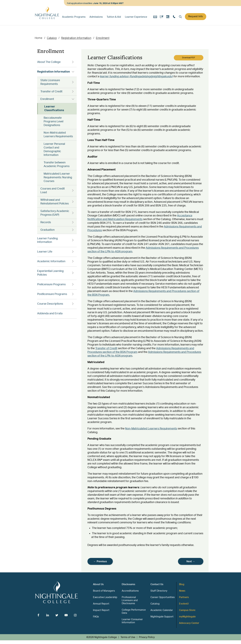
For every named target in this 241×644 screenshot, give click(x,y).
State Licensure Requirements (50, 82)
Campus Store (187, 610)
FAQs (96, 617)
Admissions (96, 17)
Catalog (52, 38)
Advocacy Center (189, 623)
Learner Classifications (54, 109)
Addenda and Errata (50, 314)
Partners (184, 597)
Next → (191, 561)
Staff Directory (159, 591)
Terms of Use (128, 637)
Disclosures (128, 584)
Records (46, 222)
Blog (182, 584)
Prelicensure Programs (51, 284)
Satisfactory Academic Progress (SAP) (55, 213)
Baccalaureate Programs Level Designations (53, 122)
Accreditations (130, 591)
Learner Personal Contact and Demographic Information (54, 150)
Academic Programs (74, 17)
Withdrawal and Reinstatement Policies (55, 202)
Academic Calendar (162, 610)
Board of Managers (104, 591)
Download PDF (189, 58)
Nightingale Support (162, 617)
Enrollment (103, 38)
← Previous (100, 561)
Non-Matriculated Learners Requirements (58, 135)
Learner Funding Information (47, 240)
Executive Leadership (105, 597)
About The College (49, 62)
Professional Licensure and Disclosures (130, 600)
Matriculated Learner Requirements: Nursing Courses (58, 178)
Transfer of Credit (51, 92)
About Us (98, 584)
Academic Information (51, 261)
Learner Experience (136, 17)
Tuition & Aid (114, 17)
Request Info (196, 16)
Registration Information (76, 38)
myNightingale (187, 617)
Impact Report (101, 610)
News (182, 591)
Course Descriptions (50, 304)
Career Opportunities (163, 597)
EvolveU (184, 604)
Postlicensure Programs (52, 294)
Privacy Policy (147, 637)
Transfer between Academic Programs (57, 164)
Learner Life (45, 252)
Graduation (47, 230)
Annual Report (101, 604)
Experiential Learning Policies (50, 273)
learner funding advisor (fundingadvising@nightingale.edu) (136, 77)
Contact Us (157, 584)
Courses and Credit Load (53, 191)
